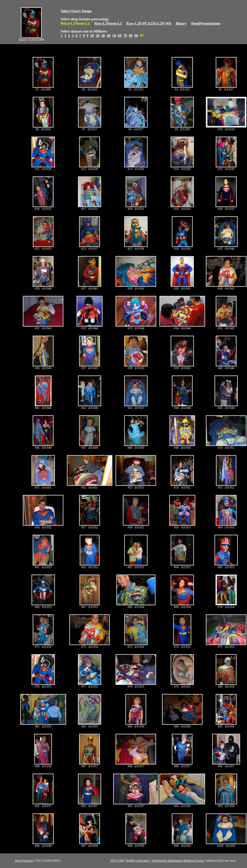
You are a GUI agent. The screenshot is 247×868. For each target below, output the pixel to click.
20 (98, 36)
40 (109, 36)
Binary (181, 23)
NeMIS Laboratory (138, 861)
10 (92, 36)
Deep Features (24, 861)
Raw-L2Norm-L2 (108, 23)
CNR (121, 861)
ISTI (113, 861)
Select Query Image (76, 11)
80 (131, 36)
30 (103, 36)
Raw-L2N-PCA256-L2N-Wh (149, 23)
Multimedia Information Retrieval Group (178, 861)
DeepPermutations (206, 23)
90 (136, 36)
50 (114, 36)
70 (125, 36)
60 (120, 36)
